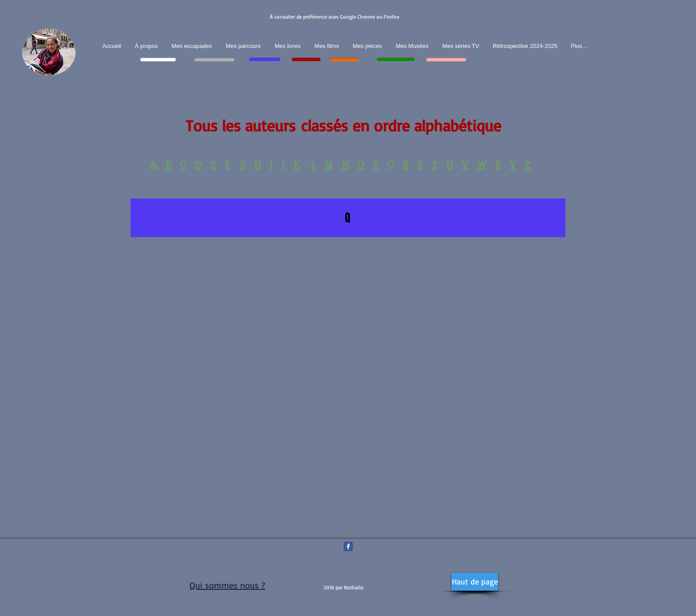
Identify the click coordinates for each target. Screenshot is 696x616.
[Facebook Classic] (348, 546)
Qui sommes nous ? (227, 585)
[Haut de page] (475, 582)
